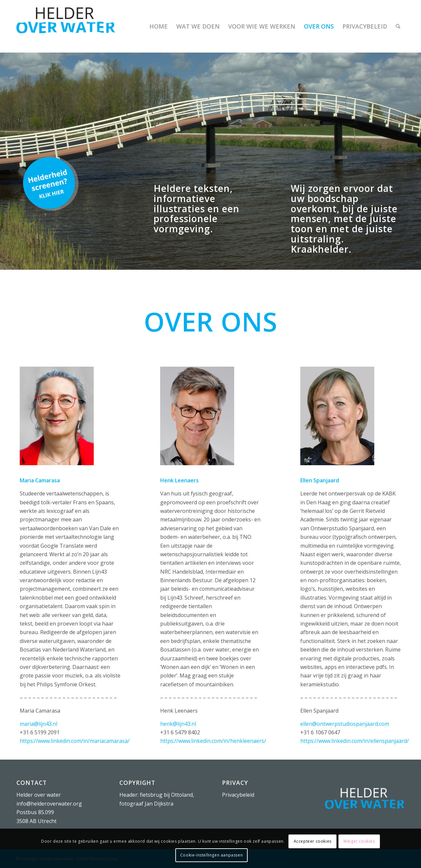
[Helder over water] (66, 26)
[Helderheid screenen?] (49, 183)
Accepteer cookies (313, 841)
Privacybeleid (238, 795)
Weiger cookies (359, 841)
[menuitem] (159, 26)
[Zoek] (398, 26)
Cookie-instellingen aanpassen (211, 855)
